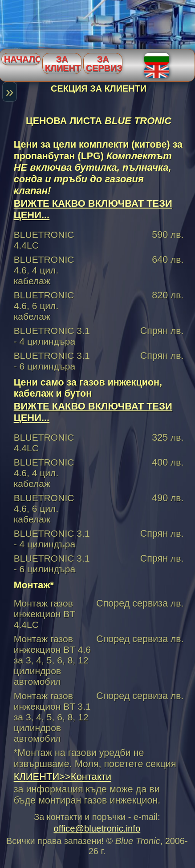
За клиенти (63, 64)
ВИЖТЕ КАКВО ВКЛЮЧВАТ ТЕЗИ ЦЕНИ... (93, 209)
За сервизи (104, 64)
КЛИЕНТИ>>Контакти (63, 777)
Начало (22, 59)
